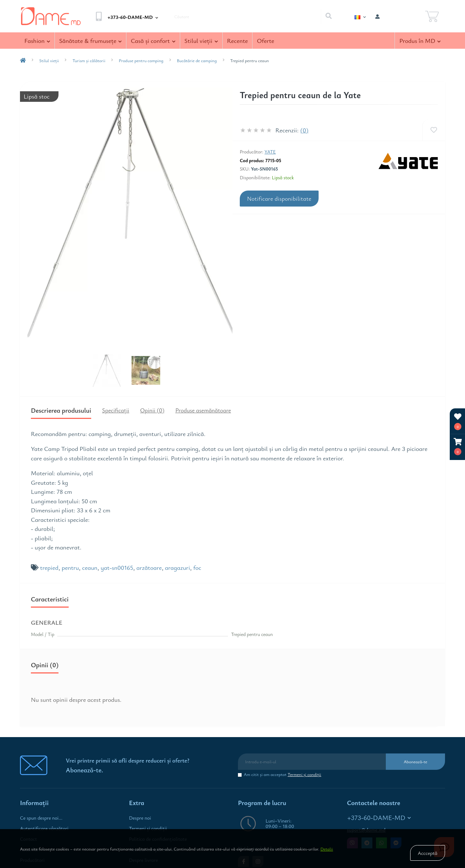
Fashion (37, 41)
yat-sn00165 (117, 567)
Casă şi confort (153, 41)
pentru (70, 567)
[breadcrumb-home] (23, 60)
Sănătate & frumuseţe (91, 41)
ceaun (90, 567)
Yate (270, 152)
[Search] (328, 16)
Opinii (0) (152, 410)
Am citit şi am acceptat (282, 774)
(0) (304, 130)
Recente (238, 41)
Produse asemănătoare (203, 410)
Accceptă (428, 853)
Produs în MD (420, 41)
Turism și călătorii (89, 60)
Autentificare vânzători (44, 828)
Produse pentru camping (141, 60)
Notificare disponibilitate (279, 199)
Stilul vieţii (201, 41)
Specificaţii (116, 410)
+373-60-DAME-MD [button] (379, 818)
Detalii (327, 849)
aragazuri (177, 567)
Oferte (265, 41)
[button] (458, 447)
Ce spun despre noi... (41, 818)
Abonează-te (415, 761)
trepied (49, 567)
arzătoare (149, 567)
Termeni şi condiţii (305, 774)
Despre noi (140, 818)
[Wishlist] (434, 130)
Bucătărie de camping (197, 60)
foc (197, 567)
